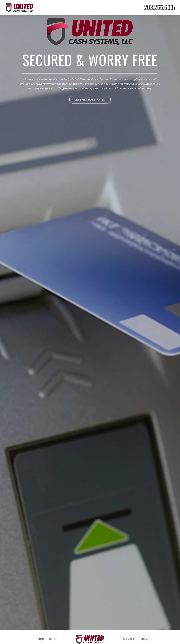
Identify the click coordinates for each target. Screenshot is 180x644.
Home (41, 639)
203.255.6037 (160, 7)
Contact (144, 639)
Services (129, 639)
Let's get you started (90, 100)
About (53, 639)
